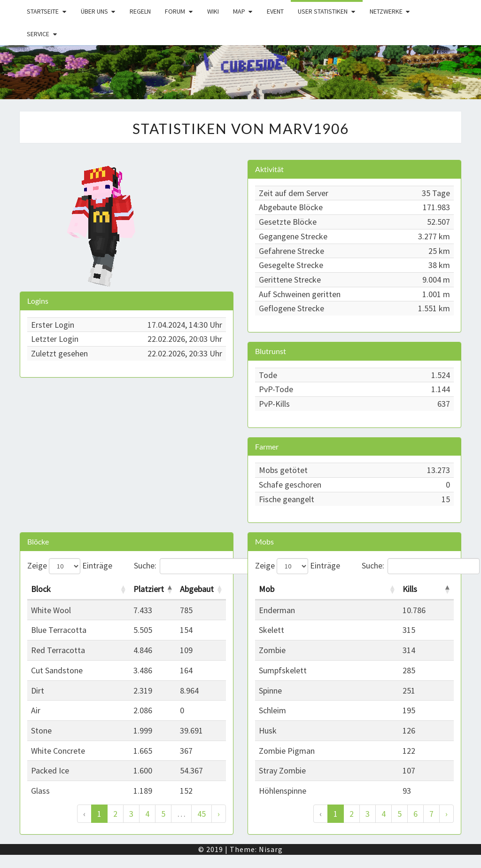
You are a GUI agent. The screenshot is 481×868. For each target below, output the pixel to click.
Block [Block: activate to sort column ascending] (41, 589)
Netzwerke (386, 11)
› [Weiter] (219, 814)
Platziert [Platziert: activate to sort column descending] (149, 589)
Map (239, 11)
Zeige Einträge (70, 566)
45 (202, 814)
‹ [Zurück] (84, 814)
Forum (175, 11)
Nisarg (271, 849)
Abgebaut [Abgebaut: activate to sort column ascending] (197, 589)
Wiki (213, 11)
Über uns (94, 11)
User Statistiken (323, 11)
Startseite (43, 11)
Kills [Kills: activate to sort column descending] (410, 589)
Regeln (140, 11)
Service (38, 34)
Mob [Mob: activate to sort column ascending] (267, 589)
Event (275, 11)
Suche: (180, 566)
